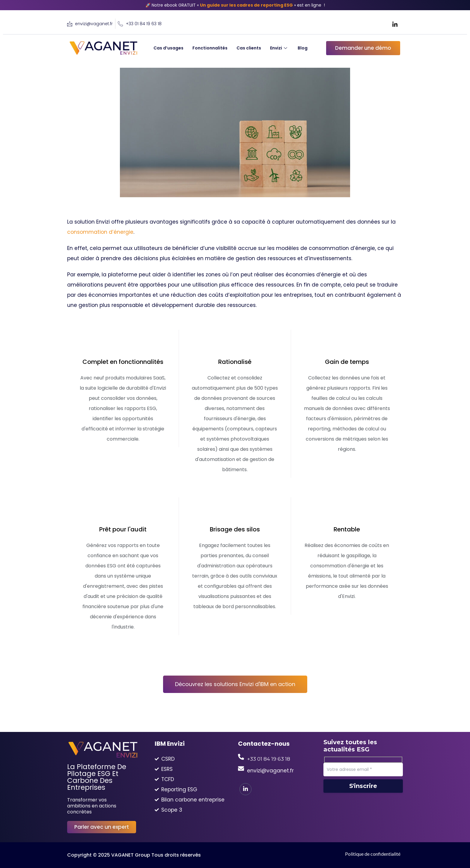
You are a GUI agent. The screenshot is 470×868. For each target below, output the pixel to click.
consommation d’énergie (100, 232)
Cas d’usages (168, 48)
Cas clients (249, 48)
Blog (303, 48)
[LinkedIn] (395, 24)
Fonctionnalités (210, 48)
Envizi (279, 48)
